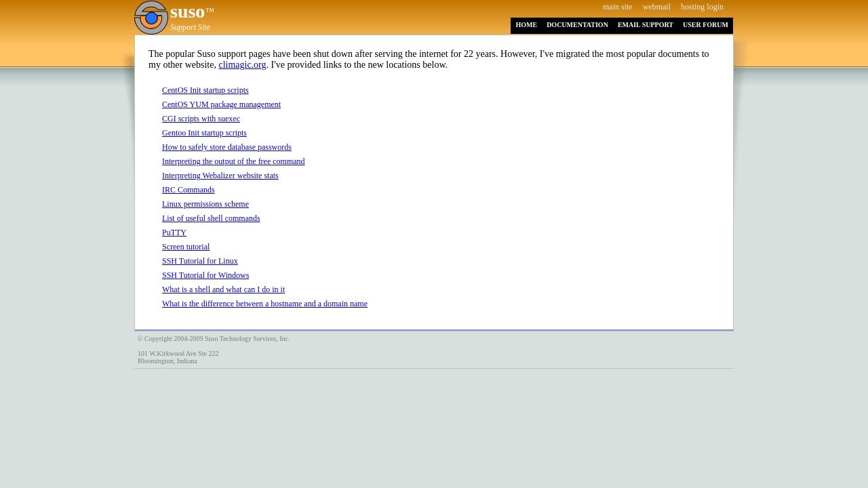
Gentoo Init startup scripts (204, 133)
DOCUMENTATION (577, 25)
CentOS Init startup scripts (205, 90)
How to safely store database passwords (227, 147)
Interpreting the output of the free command (234, 161)
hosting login (702, 7)
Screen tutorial (186, 247)
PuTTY (174, 232)
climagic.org (242, 65)
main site (618, 7)
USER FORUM (706, 25)
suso (188, 11)
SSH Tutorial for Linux (200, 261)
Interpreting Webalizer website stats (220, 176)
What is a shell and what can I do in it (223, 289)
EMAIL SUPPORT (646, 25)
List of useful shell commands (211, 218)
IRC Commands (189, 190)
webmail (657, 7)
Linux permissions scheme (205, 204)
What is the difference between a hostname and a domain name (265, 304)
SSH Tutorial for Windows (205, 275)
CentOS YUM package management (221, 104)
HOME (526, 25)
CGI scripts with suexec (201, 119)
